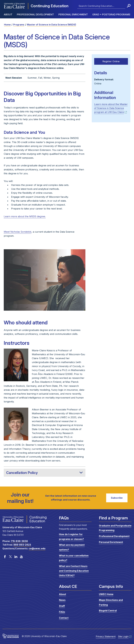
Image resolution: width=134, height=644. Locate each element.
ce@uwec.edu (37, 548)
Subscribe (116, 498)
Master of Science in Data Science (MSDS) (51, 25)
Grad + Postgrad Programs (111, 14)
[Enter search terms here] (101, 6)
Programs (19, 25)
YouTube (21, 557)
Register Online (111, 61)
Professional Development (35, 14)
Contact (64, 618)
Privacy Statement (106, 636)
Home (7, 25)
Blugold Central (108, 611)
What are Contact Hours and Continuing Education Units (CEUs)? (74, 571)
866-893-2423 (22, 545)
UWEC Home (106, 594)
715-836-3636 (19, 541)
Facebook (5, 557)
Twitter (10, 557)
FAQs (62, 612)
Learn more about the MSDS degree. (25, 216)
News (62, 600)
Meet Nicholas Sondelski (18, 232)
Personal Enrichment (73, 14)
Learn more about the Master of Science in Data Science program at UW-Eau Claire (111, 108)
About (8, 14)
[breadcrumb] (67, 25)
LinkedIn (16, 557)
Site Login (123, 636)
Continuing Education (50, 6)
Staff (62, 606)
